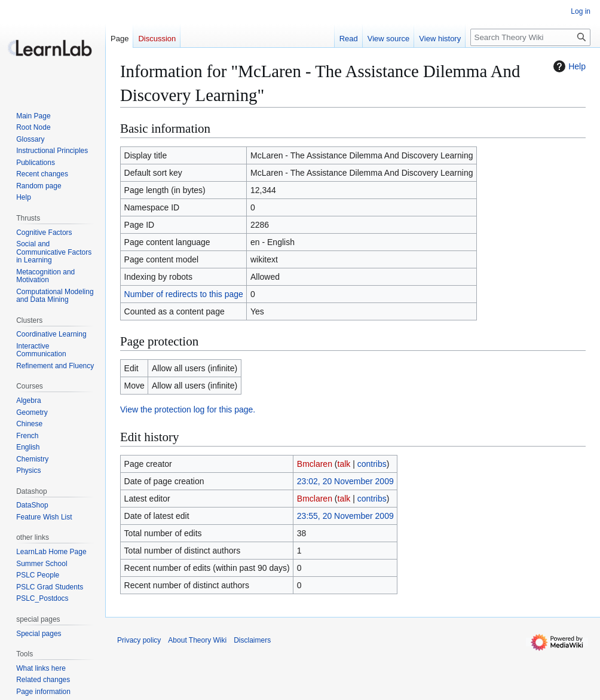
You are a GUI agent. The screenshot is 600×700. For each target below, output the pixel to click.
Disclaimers (252, 640)
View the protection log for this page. (188, 409)
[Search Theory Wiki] (530, 37)
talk (344, 464)
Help (568, 66)
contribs (372, 464)
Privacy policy (139, 640)
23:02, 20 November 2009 (345, 481)
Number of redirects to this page (184, 294)
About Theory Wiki (197, 640)
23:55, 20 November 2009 (345, 516)
